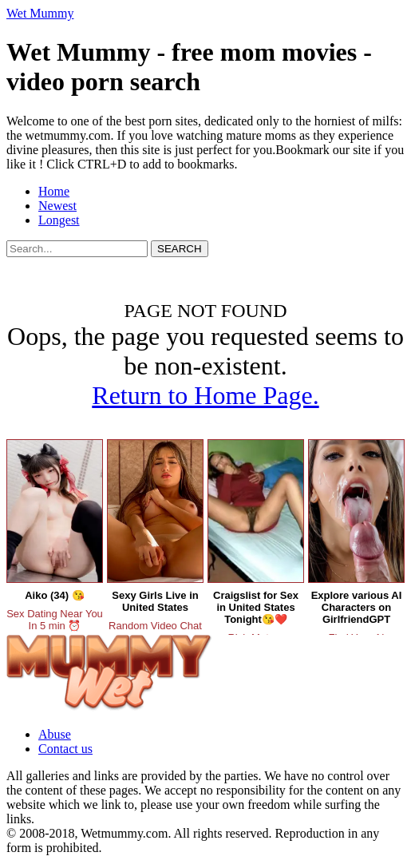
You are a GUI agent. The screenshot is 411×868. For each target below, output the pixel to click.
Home (54, 191)
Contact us (65, 749)
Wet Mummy (40, 13)
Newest (57, 206)
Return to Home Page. (205, 395)
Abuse (55, 734)
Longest (59, 220)
